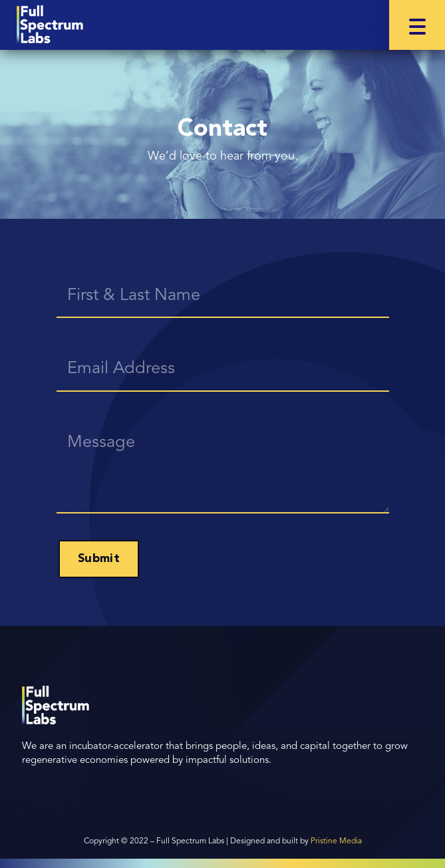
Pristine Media (336, 841)
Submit (99, 559)
